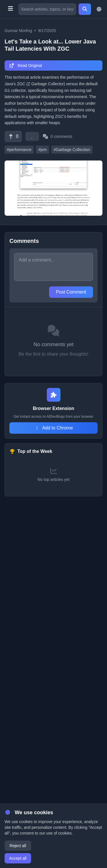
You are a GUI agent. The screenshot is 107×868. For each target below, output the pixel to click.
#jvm (43, 150)
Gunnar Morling (18, 31)
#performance (19, 150)
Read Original (26, 66)
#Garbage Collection (72, 150)
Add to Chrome (54, 428)
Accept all (18, 858)
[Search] (85, 9)
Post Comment (71, 292)
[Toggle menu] (10, 9)
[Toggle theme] (99, 9)
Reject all (18, 846)
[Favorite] (32, 136)
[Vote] (13, 136)
